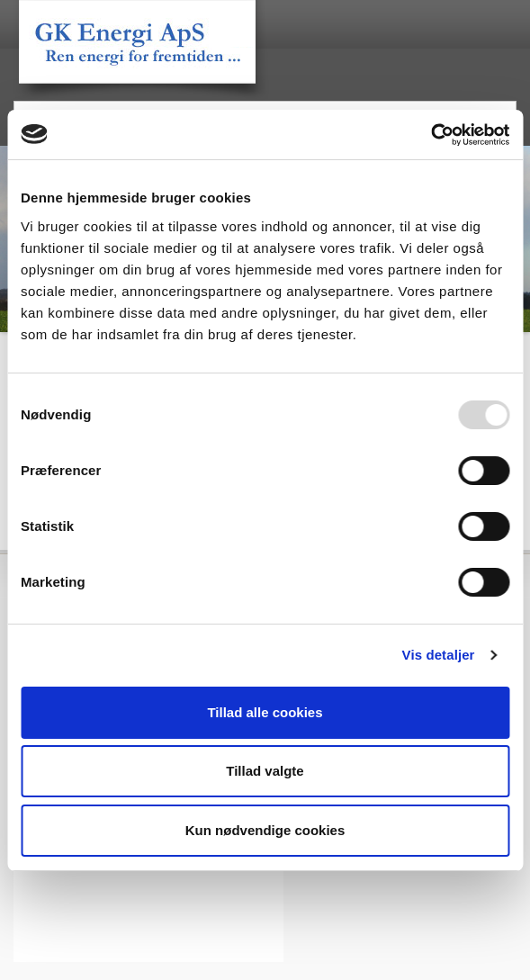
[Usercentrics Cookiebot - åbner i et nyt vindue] (431, 135)
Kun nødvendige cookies (265, 830)
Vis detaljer (439, 655)
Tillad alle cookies (265, 712)
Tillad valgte (265, 771)
